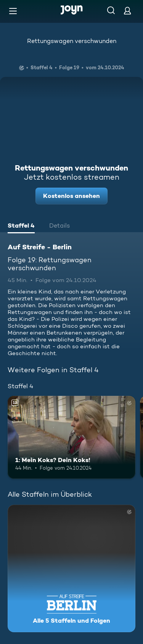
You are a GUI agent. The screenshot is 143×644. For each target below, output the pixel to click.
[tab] (21, 226)
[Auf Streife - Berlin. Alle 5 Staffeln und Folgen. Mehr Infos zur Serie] (71, 568)
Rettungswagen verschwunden (72, 41)
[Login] (127, 10)
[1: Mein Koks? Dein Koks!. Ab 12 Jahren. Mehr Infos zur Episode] (71, 437)
